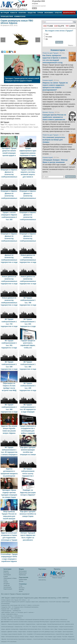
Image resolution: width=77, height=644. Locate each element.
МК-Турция (5, 13)
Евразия (6, 571)
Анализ (6, 582)
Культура (58, 13)
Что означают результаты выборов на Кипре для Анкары (54, 140)
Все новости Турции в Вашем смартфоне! (15, 594)
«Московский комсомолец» (47, 598)
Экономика (49, 13)
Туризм (40, 13)
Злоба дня (7, 585)
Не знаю (49, 37)
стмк (2, 129)
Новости (14, 13)
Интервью (7, 584)
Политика (22, 13)
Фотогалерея (7, 587)
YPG (6, 125)
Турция (36, 127)
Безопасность (69, 13)
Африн (11, 125)
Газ (20, 125)
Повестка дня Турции (51, 53)
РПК (8, 127)
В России (6, 573)
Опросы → (71, 45)
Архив (21, 591)
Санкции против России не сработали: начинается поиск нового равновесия (54, 117)
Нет (47, 34)
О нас (21, 586)
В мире (6, 576)
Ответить (59, 42)
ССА (11, 127)
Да (47, 39)
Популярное (7, 575)
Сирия (30, 127)
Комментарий (48, 80)
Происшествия (7, 16)
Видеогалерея (8, 589)
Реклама (21, 590)
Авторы (21, 581)
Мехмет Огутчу (48, 112)
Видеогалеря (23, 573)
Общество (32, 13)
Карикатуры (22, 575)
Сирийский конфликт (20, 127)
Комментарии (20, 16)
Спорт (5, 580)
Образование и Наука (10, 578)
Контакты (22, 588)
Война (16, 125)
